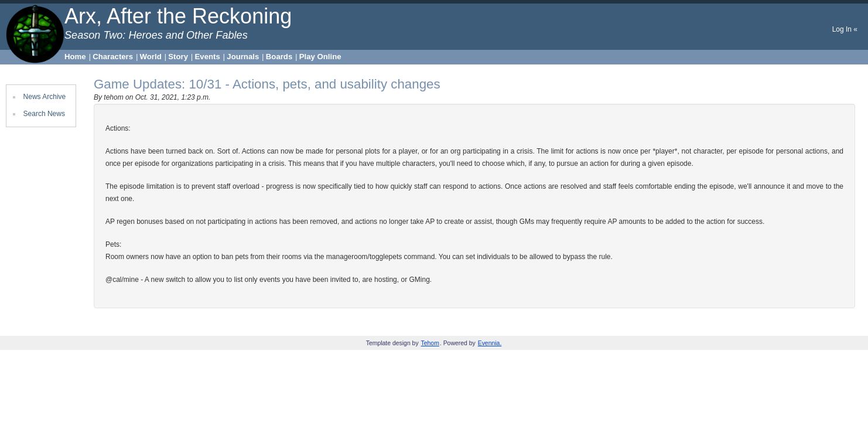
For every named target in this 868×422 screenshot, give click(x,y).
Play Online (320, 57)
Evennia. (490, 343)
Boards (279, 57)
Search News (44, 114)
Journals (243, 57)
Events (208, 57)
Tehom (430, 343)
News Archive (45, 97)
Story (178, 57)
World (151, 57)
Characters (113, 57)
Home (75, 57)
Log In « (845, 29)
